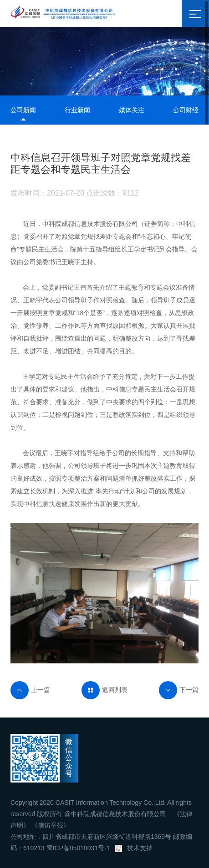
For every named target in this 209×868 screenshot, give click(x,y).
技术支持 (140, 848)
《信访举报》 (51, 825)
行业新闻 (77, 110)
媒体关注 (132, 110)
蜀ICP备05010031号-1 (78, 848)
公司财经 (186, 110)
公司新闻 (23, 110)
